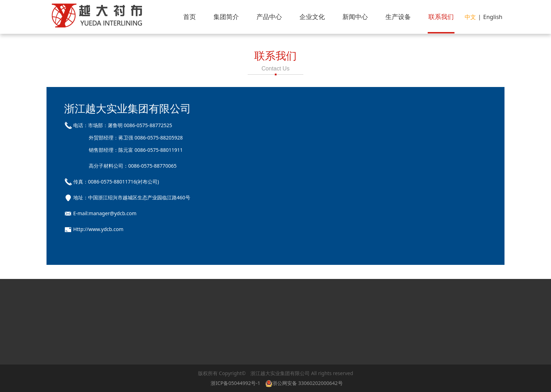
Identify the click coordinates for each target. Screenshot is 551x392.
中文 (470, 17)
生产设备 (398, 17)
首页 (190, 17)
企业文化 (312, 17)
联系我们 (441, 17)
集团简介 (226, 17)
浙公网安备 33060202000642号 (305, 383)
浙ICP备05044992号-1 (236, 383)
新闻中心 (355, 17)
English (493, 17)
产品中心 (269, 17)
